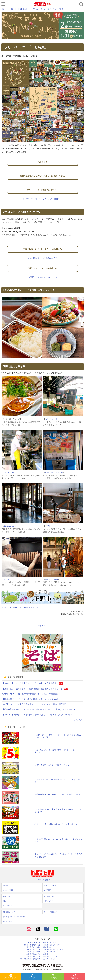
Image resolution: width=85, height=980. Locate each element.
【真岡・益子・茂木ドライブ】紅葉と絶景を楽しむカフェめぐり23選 (32, 689)
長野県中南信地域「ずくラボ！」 (55, 950)
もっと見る (77, 720)
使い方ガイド (7, 896)
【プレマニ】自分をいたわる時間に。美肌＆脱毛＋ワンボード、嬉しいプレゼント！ (39, 715)
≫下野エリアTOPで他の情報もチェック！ (20, 607)
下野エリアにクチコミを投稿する (42, 268)
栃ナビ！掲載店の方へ (51, 912)
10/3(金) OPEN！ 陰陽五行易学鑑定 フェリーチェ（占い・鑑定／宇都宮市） (35, 704)
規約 (4, 901)
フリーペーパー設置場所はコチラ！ (42, 190)
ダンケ (7, 579)
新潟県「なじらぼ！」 (51, 947)
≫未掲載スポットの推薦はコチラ (42, 258)
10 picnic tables (10, 526)
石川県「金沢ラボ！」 (34, 956)
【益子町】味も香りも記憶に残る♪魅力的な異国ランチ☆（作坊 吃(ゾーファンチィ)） (39, 709)
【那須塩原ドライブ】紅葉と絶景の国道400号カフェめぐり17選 (30, 699)
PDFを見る (42, 162)
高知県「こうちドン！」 (52, 959)
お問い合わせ (48, 901)
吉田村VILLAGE (51, 579)
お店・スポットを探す (11, 977)
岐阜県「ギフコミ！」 (34, 950)
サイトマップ (7, 906)
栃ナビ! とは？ (42, 880)
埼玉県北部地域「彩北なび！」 (31, 959)
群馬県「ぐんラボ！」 (34, 952)
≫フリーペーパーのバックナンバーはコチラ (42, 199)
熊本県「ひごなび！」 (51, 943)
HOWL (48, 526)
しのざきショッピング (54, 473)
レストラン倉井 (10, 473)
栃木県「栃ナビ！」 (35, 943)
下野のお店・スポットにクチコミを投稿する (42, 249)
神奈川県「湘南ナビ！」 (33, 954)
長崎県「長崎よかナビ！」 (52, 945)
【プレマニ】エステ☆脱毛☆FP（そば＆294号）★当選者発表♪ (30, 683)
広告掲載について (9, 912)
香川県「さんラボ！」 (51, 952)
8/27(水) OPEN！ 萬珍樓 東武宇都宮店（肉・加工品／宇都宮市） (31, 694)
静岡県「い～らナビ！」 (52, 954)
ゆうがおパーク (51, 419)
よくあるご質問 (49, 896)
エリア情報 (53, 977)
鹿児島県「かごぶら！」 (52, 956)
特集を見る (74, 977)
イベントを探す (32, 977)
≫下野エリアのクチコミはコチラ (42, 277)
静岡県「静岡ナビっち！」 (33, 945)
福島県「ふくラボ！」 (34, 947)
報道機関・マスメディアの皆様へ (14, 917)
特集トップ (42, 626)
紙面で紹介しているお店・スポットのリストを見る (42, 176)
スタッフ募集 (7, 921)
